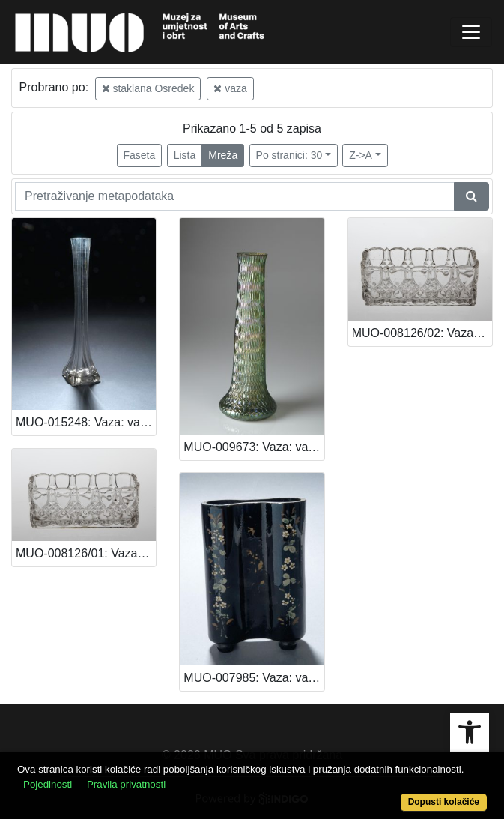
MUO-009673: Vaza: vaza (252, 447)
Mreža (223, 155)
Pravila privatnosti (126, 784)
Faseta (140, 155)
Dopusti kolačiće (444, 802)
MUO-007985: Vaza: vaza (252, 678)
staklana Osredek (148, 88)
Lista (185, 155)
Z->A (361, 155)
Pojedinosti (48, 784)
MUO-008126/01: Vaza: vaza (86, 553)
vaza (230, 88)
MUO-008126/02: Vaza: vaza (422, 333)
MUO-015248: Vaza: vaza (84, 422)
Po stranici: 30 (289, 155)
